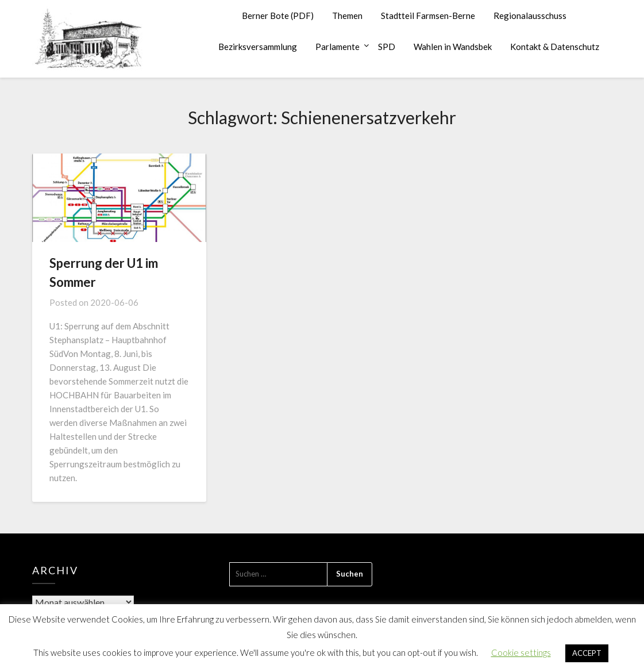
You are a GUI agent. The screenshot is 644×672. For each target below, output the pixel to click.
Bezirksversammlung (258, 47)
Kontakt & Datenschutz (555, 47)
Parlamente (338, 47)
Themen (347, 16)
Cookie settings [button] (521, 652)
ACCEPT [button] (587, 653)
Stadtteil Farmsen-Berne (428, 16)
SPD (387, 47)
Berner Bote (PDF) (278, 16)
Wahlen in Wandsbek (453, 47)
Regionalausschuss (530, 16)
